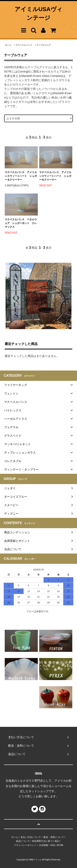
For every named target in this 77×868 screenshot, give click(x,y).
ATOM (60, 845)
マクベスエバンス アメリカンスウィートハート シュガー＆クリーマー (21, 176)
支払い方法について (31, 837)
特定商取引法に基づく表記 (46, 841)
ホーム (8, 45)
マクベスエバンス (24, 45)
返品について (23, 841)
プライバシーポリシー (25, 845)
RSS (53, 845)
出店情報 (44, 845)
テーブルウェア (44, 45)
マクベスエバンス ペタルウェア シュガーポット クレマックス (21, 223)
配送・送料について (54, 837)
